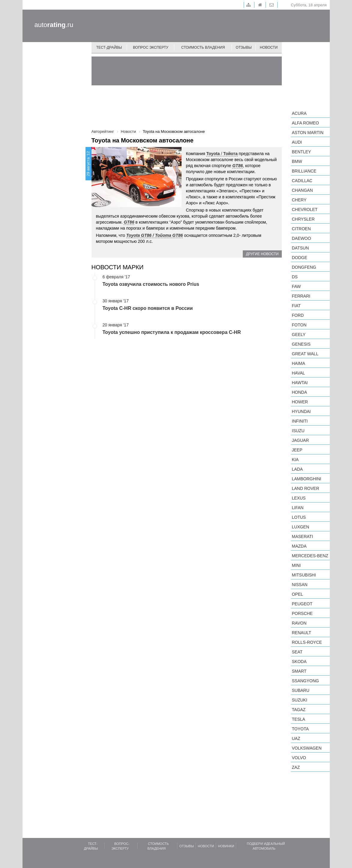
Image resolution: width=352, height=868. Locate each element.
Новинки (226, 846)
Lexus (299, 498)
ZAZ (296, 767)
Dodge (300, 258)
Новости (269, 47)
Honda (300, 392)
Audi (297, 142)
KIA (295, 460)
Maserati (303, 536)
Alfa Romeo (305, 123)
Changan (302, 190)
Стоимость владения (203, 47)
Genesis (301, 344)
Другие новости (262, 254)
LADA (298, 469)
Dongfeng (304, 267)
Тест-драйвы (109, 47)
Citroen (301, 229)
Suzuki (300, 700)
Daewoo (302, 238)
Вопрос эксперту (151, 47)
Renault (302, 633)
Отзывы (244, 47)
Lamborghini (307, 479)
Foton (299, 325)
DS (295, 277)
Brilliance (304, 171)
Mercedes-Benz (310, 556)
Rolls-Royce (307, 642)
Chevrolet (305, 209)
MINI (296, 565)
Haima (299, 363)
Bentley (302, 152)
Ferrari (301, 296)
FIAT (296, 306)
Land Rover (306, 488)
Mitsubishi (304, 575)
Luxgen (301, 527)
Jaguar (301, 440)
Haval (299, 373)
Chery (299, 200)
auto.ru (54, 25)
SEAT (297, 652)
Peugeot (302, 604)
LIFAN (298, 508)
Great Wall (305, 354)
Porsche (302, 613)
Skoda (299, 662)
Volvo (299, 758)
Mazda (299, 546)
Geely (299, 335)
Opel (298, 594)
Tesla (299, 719)
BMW (297, 161)
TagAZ (299, 710)
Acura (299, 113)
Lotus (299, 517)
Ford (298, 315)
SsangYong (305, 681)
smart (299, 671)
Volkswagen (307, 748)
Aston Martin (308, 133)
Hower (300, 402)
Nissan (300, 585)
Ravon (299, 623)
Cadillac (302, 181)
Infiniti (300, 421)
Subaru (301, 690)
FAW (296, 286)
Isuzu (298, 431)
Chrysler (303, 219)
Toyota (300, 729)
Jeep (297, 450)
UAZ (296, 738)
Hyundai (301, 411)
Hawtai (300, 383)
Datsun (301, 248)
